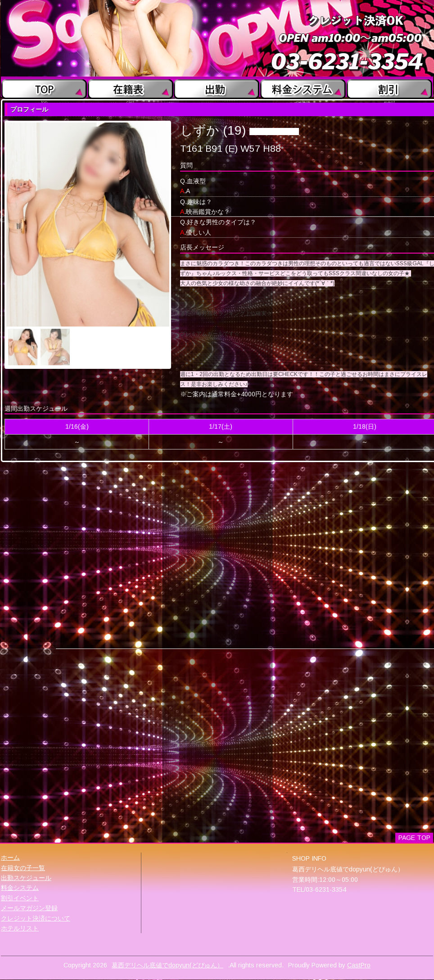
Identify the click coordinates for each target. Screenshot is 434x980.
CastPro (359, 965)
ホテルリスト (20, 928)
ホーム (10, 857)
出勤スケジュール (26, 878)
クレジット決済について (36, 918)
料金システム (20, 888)
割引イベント (20, 898)
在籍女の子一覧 (23, 868)
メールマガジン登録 (29, 908)
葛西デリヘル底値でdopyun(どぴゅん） (167, 965)
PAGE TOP (414, 838)
